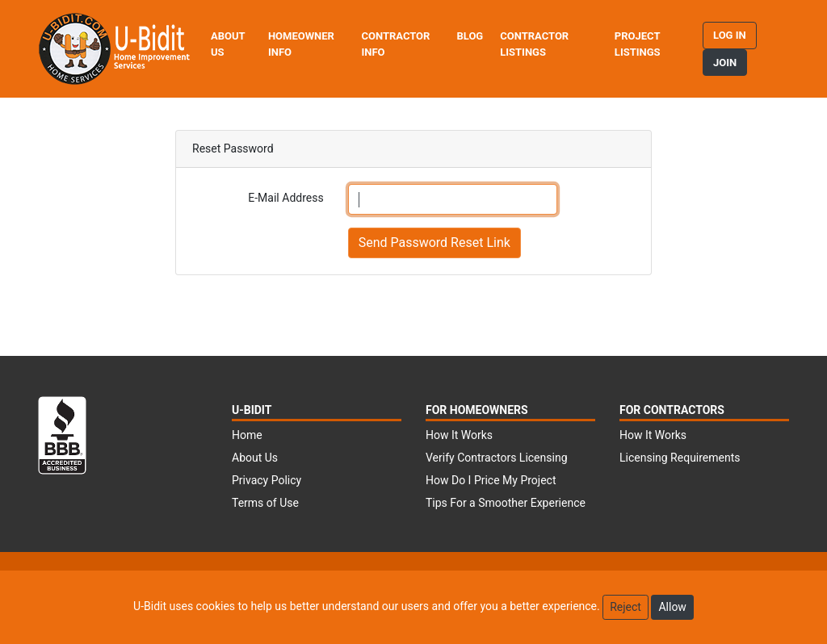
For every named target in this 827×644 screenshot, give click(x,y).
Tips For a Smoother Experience (506, 503)
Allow (672, 607)
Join (725, 63)
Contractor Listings (534, 44)
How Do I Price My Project (491, 480)
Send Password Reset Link (434, 243)
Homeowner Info (301, 44)
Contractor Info (395, 44)
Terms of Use (265, 503)
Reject (625, 607)
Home (247, 435)
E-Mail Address (285, 198)
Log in (730, 35)
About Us (228, 44)
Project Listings (638, 44)
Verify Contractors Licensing (497, 458)
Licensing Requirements (680, 458)
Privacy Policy (267, 480)
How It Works (459, 435)
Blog (470, 36)
